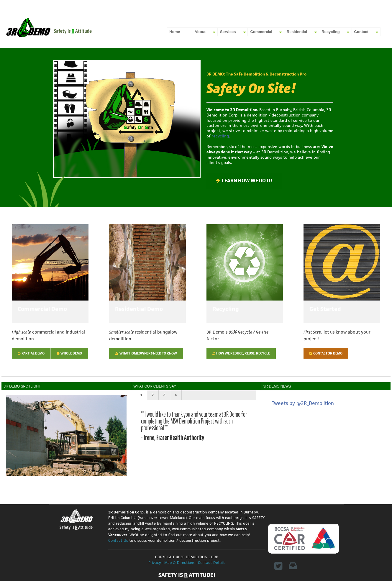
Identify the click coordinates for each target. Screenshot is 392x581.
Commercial (261, 32)
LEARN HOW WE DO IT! (244, 180)
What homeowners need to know (146, 353)
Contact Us (118, 540)
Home (175, 32)
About (200, 32)
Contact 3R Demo (326, 353)
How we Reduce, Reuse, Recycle (241, 353)
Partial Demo (31, 353)
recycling (220, 136)
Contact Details (212, 563)
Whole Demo (69, 353)
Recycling (331, 32)
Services (228, 32)
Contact (361, 32)
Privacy (155, 563)
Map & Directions (179, 563)
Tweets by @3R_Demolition (303, 403)
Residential (297, 32)
